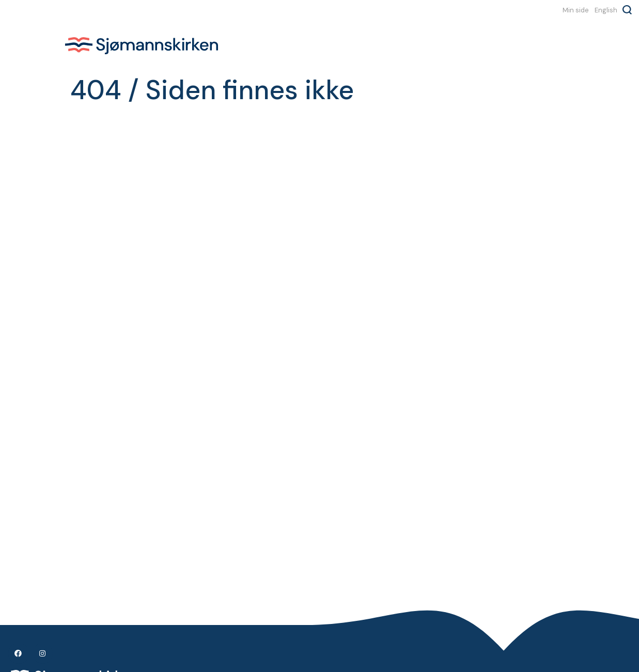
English (606, 10)
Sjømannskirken (142, 45)
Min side (576, 10)
